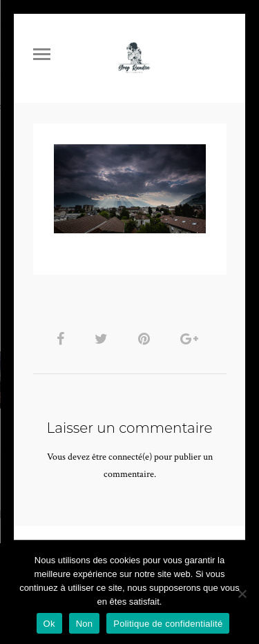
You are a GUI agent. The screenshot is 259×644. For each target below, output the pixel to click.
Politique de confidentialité (168, 624)
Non (85, 624)
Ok (49, 624)
